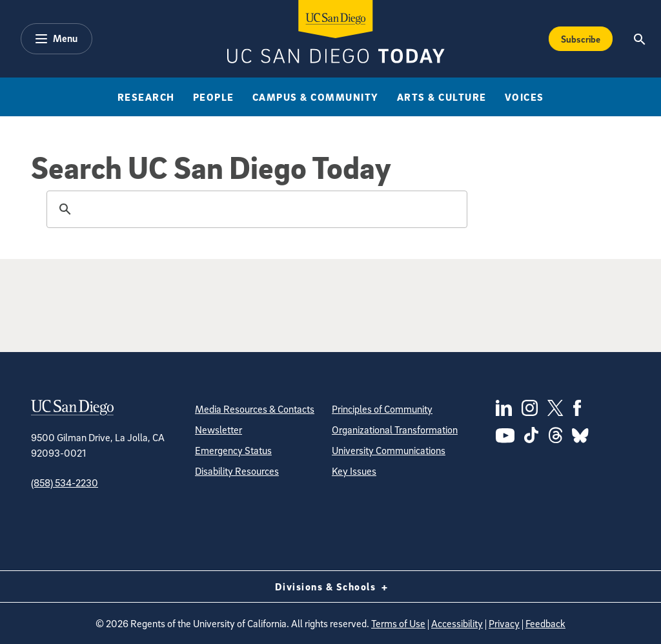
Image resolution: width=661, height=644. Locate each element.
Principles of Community (382, 409)
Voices (524, 97)
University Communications (389, 450)
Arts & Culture (442, 97)
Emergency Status (233, 450)
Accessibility (457, 623)
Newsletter (219, 430)
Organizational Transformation (395, 430)
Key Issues (354, 471)
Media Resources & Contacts (255, 409)
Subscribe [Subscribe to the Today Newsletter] (581, 39)
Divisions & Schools (331, 587)
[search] (255, 209)
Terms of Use (398, 623)
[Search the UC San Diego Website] (640, 39)
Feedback (545, 623)
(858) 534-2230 (65, 483)
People (214, 97)
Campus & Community (316, 97)
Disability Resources (237, 471)
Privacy (504, 623)
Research (146, 97)
